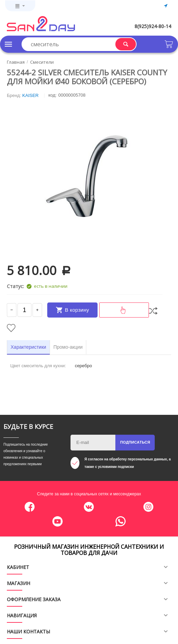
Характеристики (28, 347)
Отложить (11, 328)
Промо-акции (68, 347)
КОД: (52, 95)
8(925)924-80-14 (153, 26)
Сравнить (153, 311)
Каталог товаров (9, 44)
